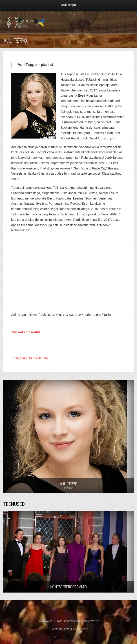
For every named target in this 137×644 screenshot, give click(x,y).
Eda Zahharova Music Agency (68, 629)
